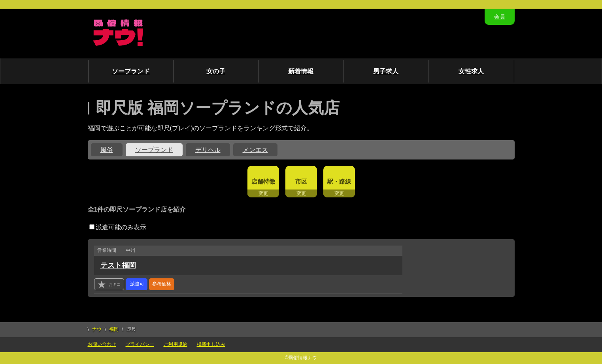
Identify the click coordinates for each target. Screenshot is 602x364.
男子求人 (386, 71)
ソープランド (131, 71)
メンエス (255, 150)
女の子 (216, 71)
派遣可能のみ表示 (118, 227)
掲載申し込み (211, 344)
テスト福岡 (118, 265)
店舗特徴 (263, 181)
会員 (500, 17)
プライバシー (140, 344)
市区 (301, 181)
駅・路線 (339, 181)
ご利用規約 (176, 344)
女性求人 (471, 71)
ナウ (97, 329)
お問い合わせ (102, 344)
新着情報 (301, 71)
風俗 (107, 150)
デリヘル (208, 150)
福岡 (114, 329)
